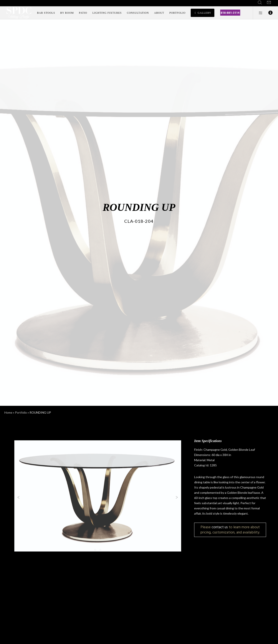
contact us (220, 527)
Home (8, 412)
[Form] (269, 3)
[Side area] (258, 13)
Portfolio (21, 412)
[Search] (260, 3)
